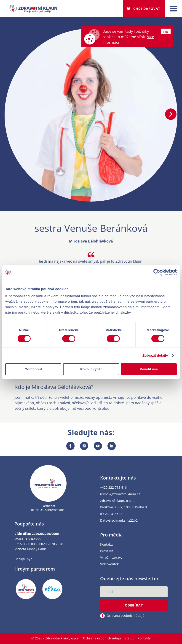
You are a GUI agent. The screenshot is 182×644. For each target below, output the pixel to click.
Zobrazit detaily (155, 355)
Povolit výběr (91, 369)
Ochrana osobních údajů (102, 638)
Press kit (107, 551)
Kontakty (107, 545)
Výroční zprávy (111, 558)
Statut (129, 638)
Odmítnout (33, 369)
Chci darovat (147, 9)
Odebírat (134, 605)
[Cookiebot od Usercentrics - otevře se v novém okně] (157, 272)
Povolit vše (149, 369)
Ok (166, 32)
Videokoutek (109, 564)
